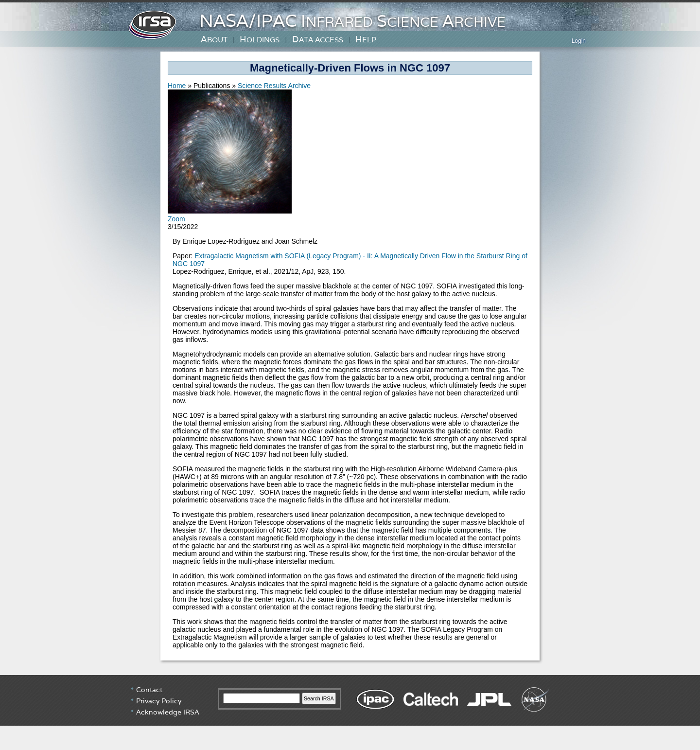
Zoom (176, 219)
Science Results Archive (274, 86)
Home (178, 86)
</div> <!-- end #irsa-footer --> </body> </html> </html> (350, 712)
